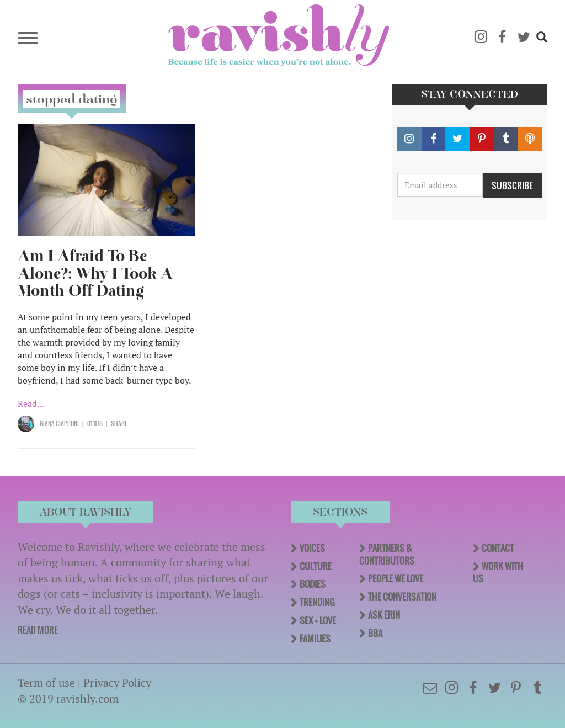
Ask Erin (384, 615)
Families (315, 639)
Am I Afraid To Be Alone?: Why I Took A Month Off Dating (95, 273)
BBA (375, 633)
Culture (316, 566)
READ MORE (38, 630)
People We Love (396, 578)
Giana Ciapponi (59, 423)
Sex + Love (318, 620)
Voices (312, 548)
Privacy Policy (117, 682)
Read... (31, 403)
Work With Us (498, 573)
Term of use (46, 682)
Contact (498, 548)
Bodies (313, 584)
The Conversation (402, 597)
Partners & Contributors (387, 554)
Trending (317, 602)
